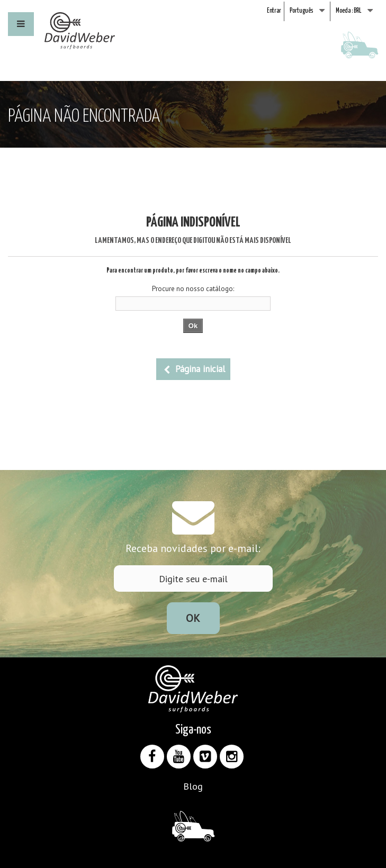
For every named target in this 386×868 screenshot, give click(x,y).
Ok (193, 618)
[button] (21, 24)
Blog (193, 786)
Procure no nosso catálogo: (193, 289)
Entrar (274, 11)
